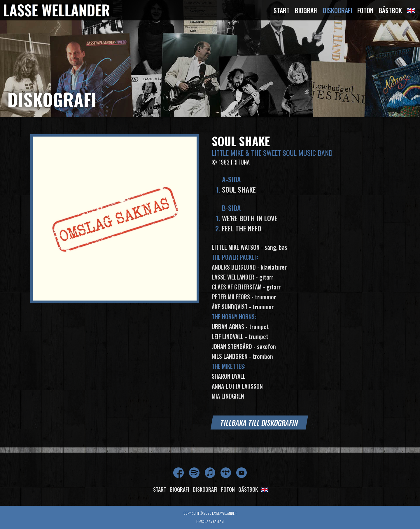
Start (282, 10)
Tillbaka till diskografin (259, 422)
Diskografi (337, 10)
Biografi (306, 10)
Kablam (218, 521)
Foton (365, 10)
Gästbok (390, 10)
